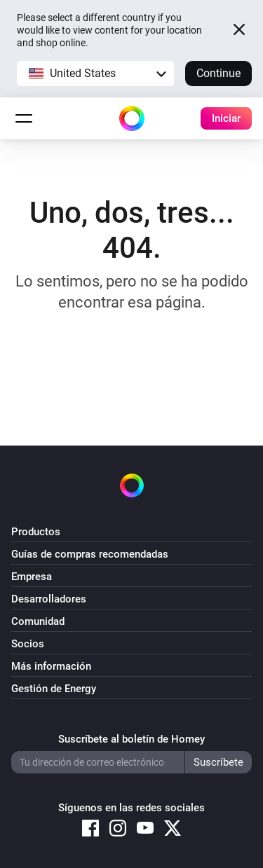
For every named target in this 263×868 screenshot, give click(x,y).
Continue (218, 73)
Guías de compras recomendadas (90, 554)
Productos (36, 532)
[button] (95, 74)
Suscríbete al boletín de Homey (131, 739)
